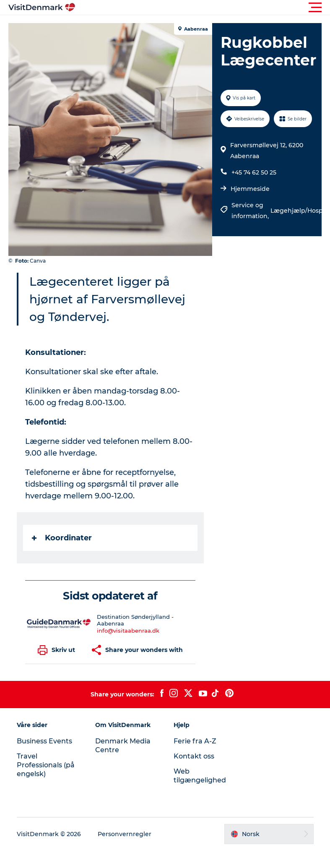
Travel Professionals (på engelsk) (46, 765)
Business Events (44, 741)
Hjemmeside (250, 189)
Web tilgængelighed (200, 776)
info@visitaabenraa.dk (128, 631)
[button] (203, 8)
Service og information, (251, 211)
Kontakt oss (194, 756)
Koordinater (62, 538)
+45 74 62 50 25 (254, 172)
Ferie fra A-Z (195, 741)
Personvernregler (125, 834)
